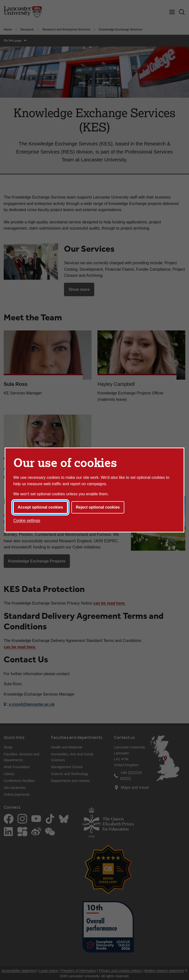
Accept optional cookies (40, 507)
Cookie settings (27, 521)
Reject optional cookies (98, 507)
